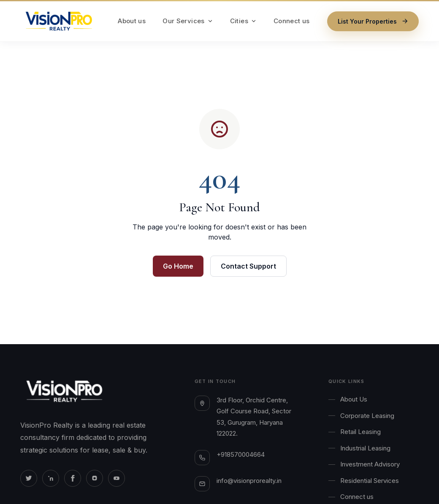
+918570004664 (241, 454)
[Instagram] (95, 478)
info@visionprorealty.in (249, 481)
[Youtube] (117, 478)
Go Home (178, 266)
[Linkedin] (51, 478)
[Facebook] (73, 478)
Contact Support (248, 266)
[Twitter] (29, 478)
